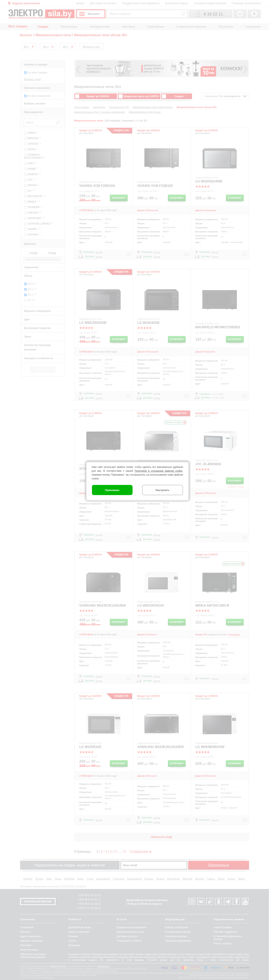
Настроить (162, 490)
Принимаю (112, 490)
